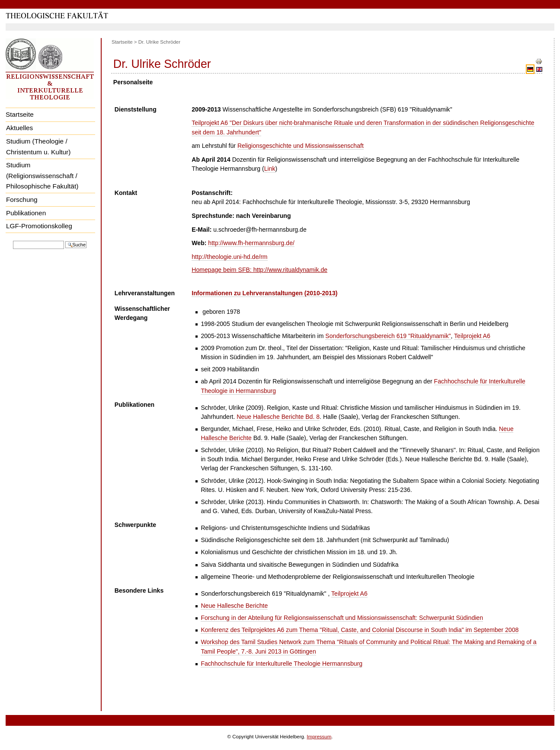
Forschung (22, 199)
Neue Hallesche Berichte (234, 606)
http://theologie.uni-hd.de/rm (229, 257)
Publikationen (26, 213)
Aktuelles (19, 128)
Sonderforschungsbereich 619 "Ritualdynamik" (388, 336)
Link (270, 169)
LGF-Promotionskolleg (39, 226)
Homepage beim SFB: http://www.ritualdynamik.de (259, 270)
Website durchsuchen (13, 240)
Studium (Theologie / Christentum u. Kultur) (38, 147)
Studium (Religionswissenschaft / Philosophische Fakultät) (42, 176)
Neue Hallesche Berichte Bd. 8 (278, 417)
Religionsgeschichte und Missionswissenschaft (301, 146)
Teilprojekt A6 (472, 336)
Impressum (319, 737)
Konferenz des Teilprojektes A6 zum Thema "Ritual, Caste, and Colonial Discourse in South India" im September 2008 (360, 630)
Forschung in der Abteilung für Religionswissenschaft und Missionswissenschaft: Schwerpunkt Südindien (342, 618)
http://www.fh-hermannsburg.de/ (251, 243)
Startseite (20, 114)
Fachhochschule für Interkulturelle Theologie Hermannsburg (282, 664)
